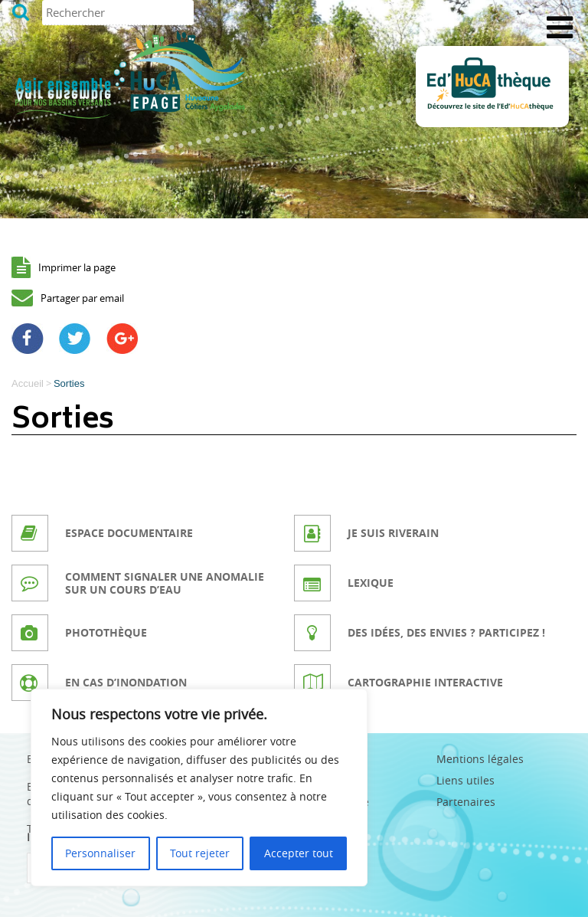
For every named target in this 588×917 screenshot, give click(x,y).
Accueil (28, 383)
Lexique (371, 583)
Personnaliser (100, 853)
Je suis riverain (393, 533)
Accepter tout (299, 853)
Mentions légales (480, 759)
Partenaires (466, 802)
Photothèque (106, 632)
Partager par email (82, 298)
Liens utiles (465, 780)
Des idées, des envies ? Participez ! (446, 632)
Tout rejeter (200, 853)
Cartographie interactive (425, 682)
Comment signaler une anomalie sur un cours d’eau (165, 583)
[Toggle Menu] (560, 28)
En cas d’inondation (126, 682)
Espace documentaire (129, 533)
